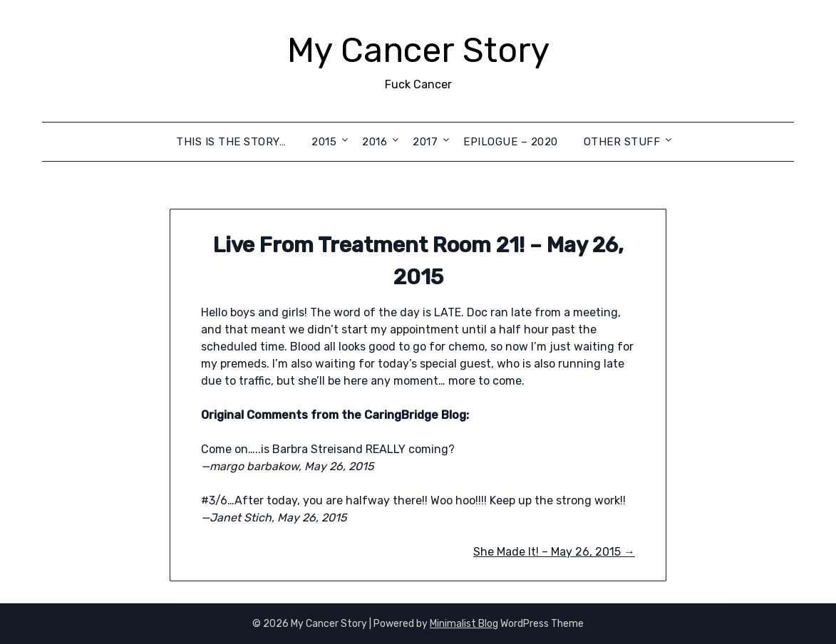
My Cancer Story (418, 50)
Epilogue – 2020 (511, 142)
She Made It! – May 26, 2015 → (554, 552)
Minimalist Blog (464, 624)
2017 (425, 142)
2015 (324, 142)
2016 (375, 142)
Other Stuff (622, 142)
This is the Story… (231, 142)
